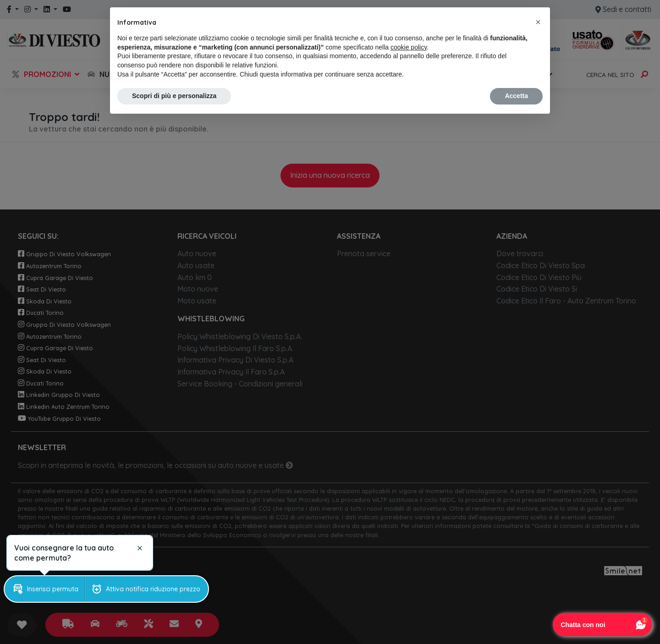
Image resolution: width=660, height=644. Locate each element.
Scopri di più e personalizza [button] (174, 96)
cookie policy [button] (409, 47)
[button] (538, 22)
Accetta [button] (516, 96)
